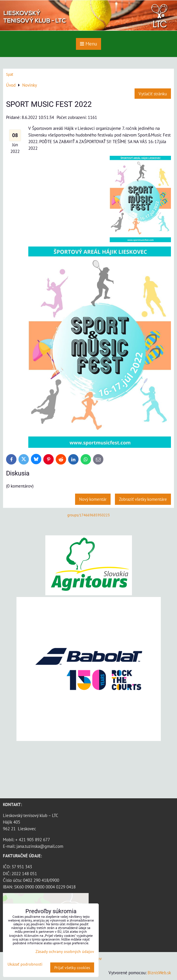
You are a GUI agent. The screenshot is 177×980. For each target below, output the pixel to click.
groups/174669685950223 (88, 515)
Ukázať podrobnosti (25, 964)
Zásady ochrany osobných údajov (65, 951)
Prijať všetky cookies (72, 967)
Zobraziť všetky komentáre (143, 499)
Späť (10, 74)
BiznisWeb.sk (159, 973)
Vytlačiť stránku (153, 94)
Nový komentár (93, 499)
